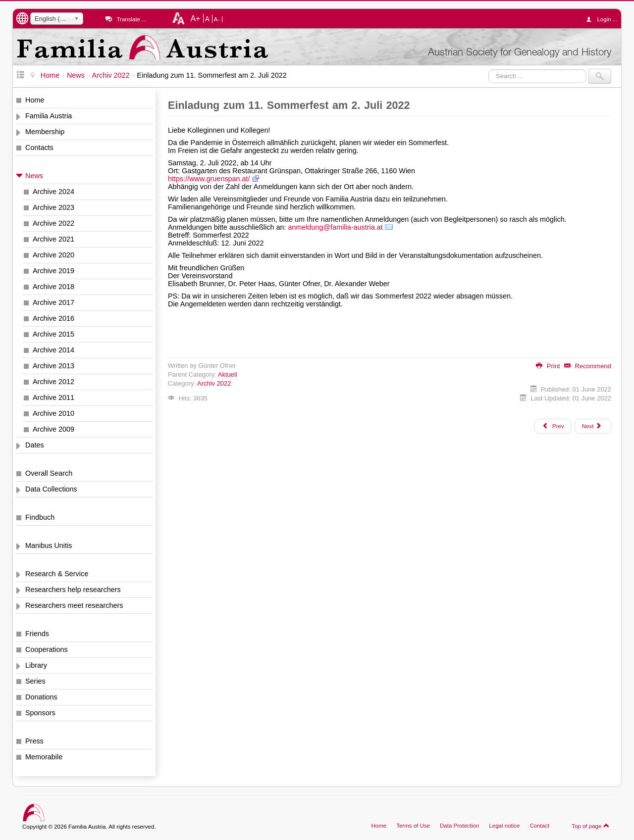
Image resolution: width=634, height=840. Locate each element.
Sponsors (40, 713)
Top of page (591, 826)
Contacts (39, 148)
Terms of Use (413, 826)
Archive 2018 (53, 287)
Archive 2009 (53, 429)
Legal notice (504, 826)
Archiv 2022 (214, 383)
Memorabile (44, 757)
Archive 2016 (53, 318)
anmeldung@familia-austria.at (335, 227)
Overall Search (49, 473)
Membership (45, 132)
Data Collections (51, 489)
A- (217, 19)
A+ (195, 18)
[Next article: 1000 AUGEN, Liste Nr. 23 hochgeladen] (593, 426)
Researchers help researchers (73, 590)
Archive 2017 (53, 302)
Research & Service (57, 574)
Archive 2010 (53, 413)
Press (34, 741)
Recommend (588, 366)
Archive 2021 (53, 239)
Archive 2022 (53, 223)
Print (548, 366)
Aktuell (228, 374)
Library (36, 665)
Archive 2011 (53, 397)
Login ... (604, 19)
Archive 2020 (53, 255)
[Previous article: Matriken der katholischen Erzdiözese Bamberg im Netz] (553, 426)
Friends (37, 634)
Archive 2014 (53, 350)
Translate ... (131, 19)
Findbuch (40, 517)
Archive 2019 (53, 271)
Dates (35, 445)
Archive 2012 (53, 382)
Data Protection (459, 826)
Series (35, 681)
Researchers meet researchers (74, 605)
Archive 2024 (53, 192)
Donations (41, 697)
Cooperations (47, 649)
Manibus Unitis (49, 545)
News (34, 176)
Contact (539, 826)
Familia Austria (49, 116)
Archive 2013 (53, 366)
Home (35, 100)
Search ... (489, 69)
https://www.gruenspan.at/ (209, 179)
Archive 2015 (53, 334)
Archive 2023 (53, 207)
